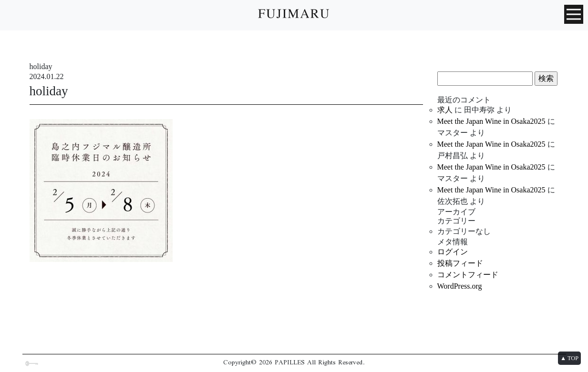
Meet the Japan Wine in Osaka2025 (491, 121)
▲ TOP (569, 358)
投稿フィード (460, 263)
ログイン (453, 252)
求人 (445, 110)
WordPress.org (460, 286)
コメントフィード (468, 275)
